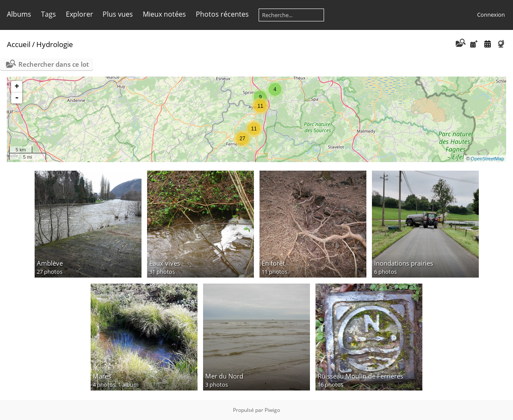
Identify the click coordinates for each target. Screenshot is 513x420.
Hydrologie (55, 44)
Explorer (80, 14)
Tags (49, 14)
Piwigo (272, 410)
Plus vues (118, 14)
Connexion (491, 15)
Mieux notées (164, 14)
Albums (19, 14)
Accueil (19, 44)
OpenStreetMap (487, 159)
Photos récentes (222, 14)
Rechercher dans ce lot (54, 64)
